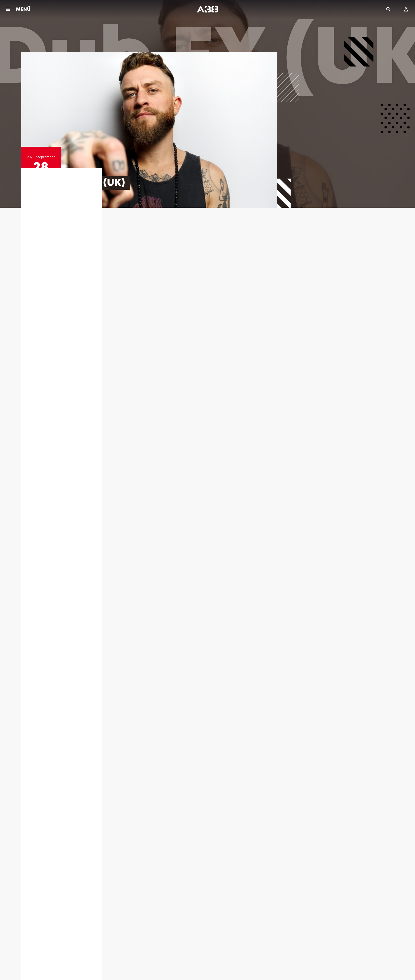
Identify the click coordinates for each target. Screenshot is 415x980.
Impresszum (81, 964)
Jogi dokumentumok (53, 964)
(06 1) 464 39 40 (153, 902)
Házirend (26, 964)
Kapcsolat (102, 964)
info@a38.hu (62, 907)
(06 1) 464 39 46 (245, 902)
